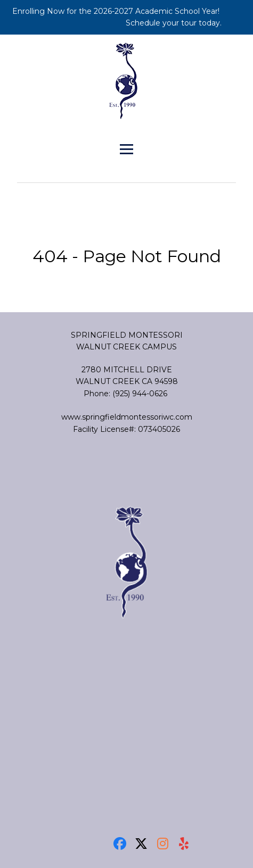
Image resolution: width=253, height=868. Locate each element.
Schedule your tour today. (175, 23)
